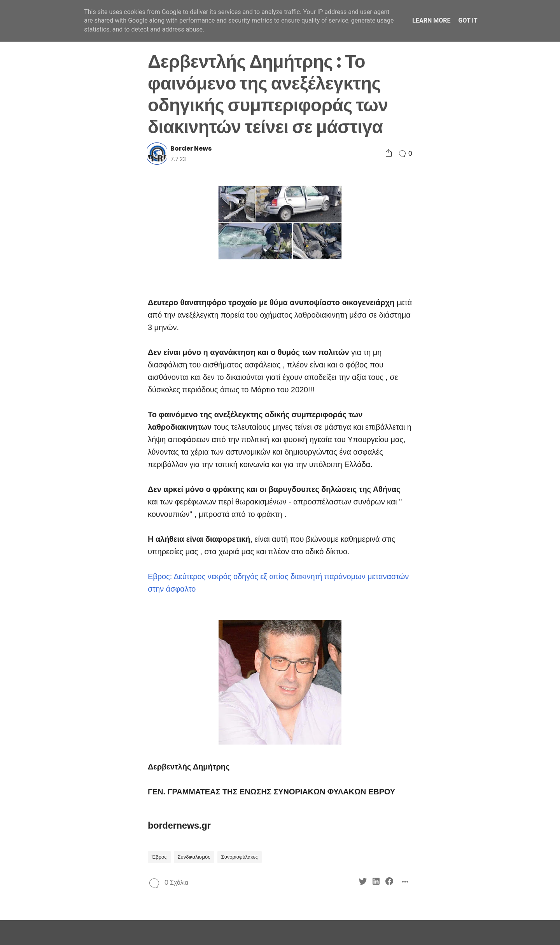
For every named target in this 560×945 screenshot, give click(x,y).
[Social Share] (389, 154)
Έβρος (159, 857)
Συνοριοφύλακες (240, 857)
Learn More (431, 20)
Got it (468, 20)
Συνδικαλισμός (194, 857)
